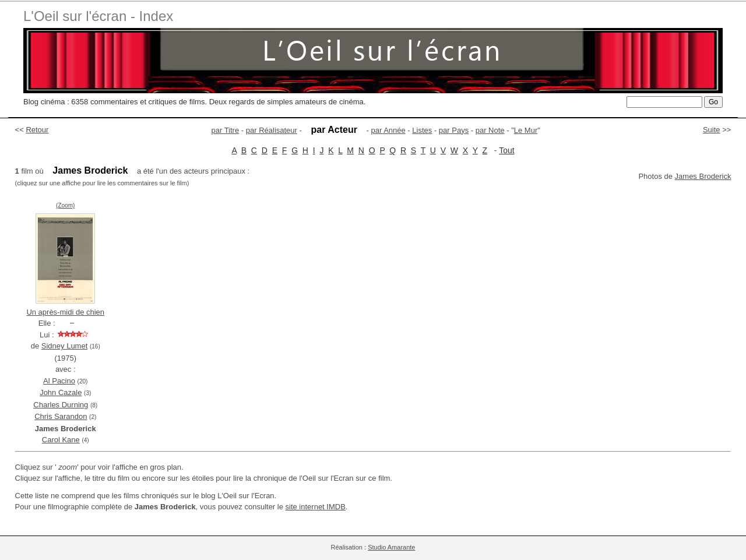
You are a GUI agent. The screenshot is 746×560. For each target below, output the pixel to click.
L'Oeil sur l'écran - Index (98, 16)
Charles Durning (61, 405)
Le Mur (526, 130)
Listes (422, 130)
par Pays (454, 130)
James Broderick (703, 176)
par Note (490, 130)
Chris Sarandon (61, 416)
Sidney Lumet (65, 346)
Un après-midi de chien (65, 312)
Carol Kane (61, 440)
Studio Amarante (391, 547)
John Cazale (61, 392)
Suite (712, 130)
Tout (506, 150)
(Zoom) (65, 205)
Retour (37, 130)
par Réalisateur (272, 130)
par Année (388, 130)
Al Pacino (59, 381)
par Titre (226, 130)
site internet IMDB (316, 507)
